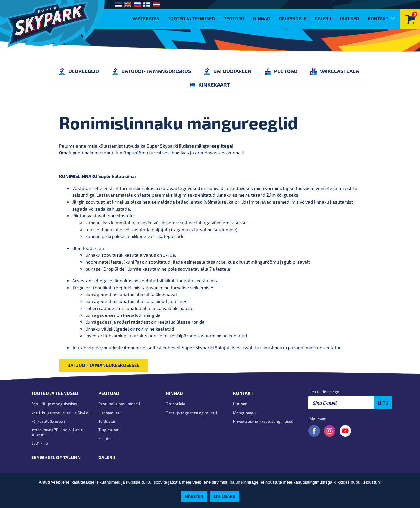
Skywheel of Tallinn (56, 457)
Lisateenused (110, 413)
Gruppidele (293, 19)
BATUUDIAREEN (228, 71)
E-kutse (105, 438)
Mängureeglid (245, 413)
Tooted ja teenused (191, 19)
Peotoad (234, 19)
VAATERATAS (146, 19)
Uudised (349, 19)
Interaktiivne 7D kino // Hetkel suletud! (57, 432)
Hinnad (262, 19)
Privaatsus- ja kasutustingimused (263, 421)
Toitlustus (107, 421)
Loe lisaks (224, 496)
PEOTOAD (281, 71)
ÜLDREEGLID (79, 71)
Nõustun (194, 496)
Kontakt (378, 19)
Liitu (383, 403)
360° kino (40, 443)
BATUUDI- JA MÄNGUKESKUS (151, 71)
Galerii (323, 19)
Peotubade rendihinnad (119, 404)
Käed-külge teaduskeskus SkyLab (61, 413)
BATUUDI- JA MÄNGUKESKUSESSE (103, 365)
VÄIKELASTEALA (335, 71)
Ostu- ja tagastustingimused (191, 413)
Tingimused (109, 430)
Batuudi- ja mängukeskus (54, 404)
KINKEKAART (209, 84)
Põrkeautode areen (48, 421)
